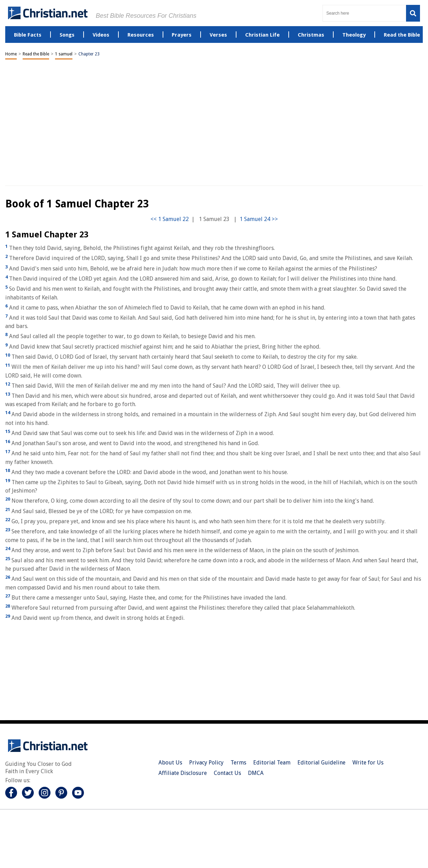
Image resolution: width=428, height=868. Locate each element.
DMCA (256, 773)
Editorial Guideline (321, 763)
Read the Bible (36, 54)
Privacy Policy (206, 763)
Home (11, 54)
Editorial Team (272, 763)
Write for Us (368, 763)
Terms (238, 763)
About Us (170, 763)
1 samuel (64, 54)
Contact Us (227, 773)
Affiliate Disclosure (183, 773)
